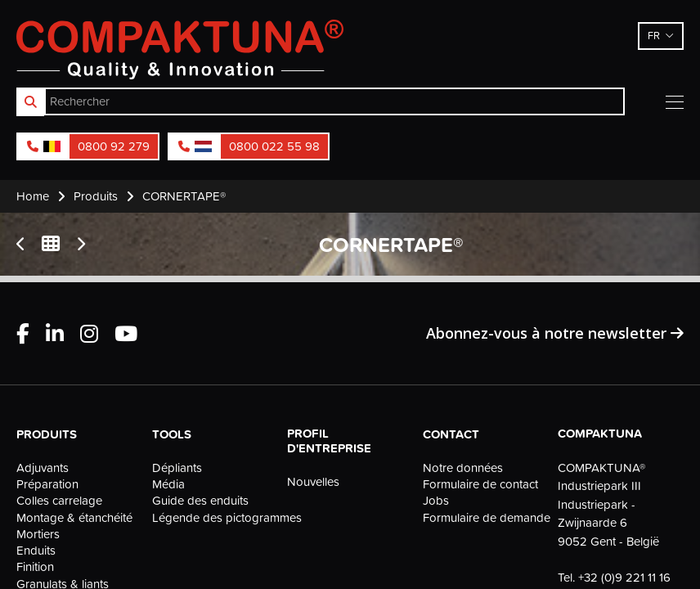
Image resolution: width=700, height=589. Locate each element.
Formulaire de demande (486, 518)
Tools (172, 434)
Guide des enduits (200, 501)
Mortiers (38, 534)
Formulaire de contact (480, 484)
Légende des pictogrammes (215, 518)
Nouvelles (313, 482)
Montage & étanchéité (74, 518)
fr (654, 35)
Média (168, 484)
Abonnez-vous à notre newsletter (555, 333)
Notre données (463, 468)
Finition (35, 567)
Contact (451, 434)
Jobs (436, 501)
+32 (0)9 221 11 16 (624, 577)
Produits (47, 434)
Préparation (47, 484)
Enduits (36, 551)
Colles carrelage (59, 501)
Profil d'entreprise (329, 441)
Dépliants (177, 468)
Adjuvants (43, 468)
